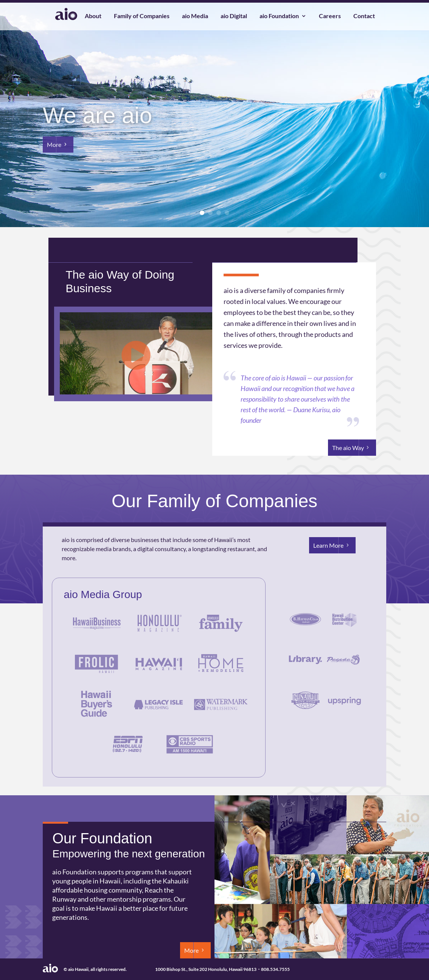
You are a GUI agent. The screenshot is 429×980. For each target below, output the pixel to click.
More (54, 150)
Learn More (328, 545)
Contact (364, 16)
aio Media (195, 16)
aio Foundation (279, 16)
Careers (330, 16)
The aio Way (348, 448)
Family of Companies (142, 16)
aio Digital (234, 16)
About (93, 16)
